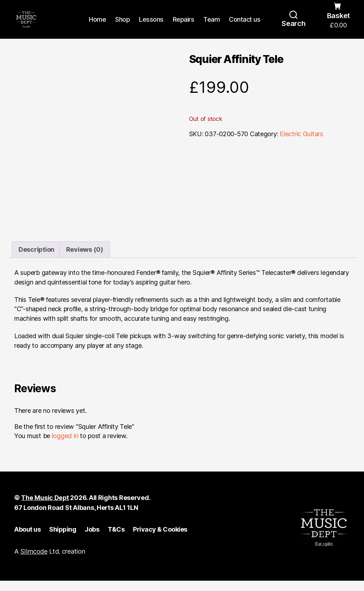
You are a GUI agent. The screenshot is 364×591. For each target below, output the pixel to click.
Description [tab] (36, 260)
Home (97, 26)
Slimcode (33, 562)
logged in (65, 447)
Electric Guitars (301, 147)
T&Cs (116, 540)
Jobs (92, 540)
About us (27, 540)
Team (212, 26)
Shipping (63, 540)
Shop (122, 26)
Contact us (245, 26)
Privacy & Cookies (160, 540)
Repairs (184, 26)
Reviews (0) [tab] (85, 260)
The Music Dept (45, 508)
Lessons (151, 26)
